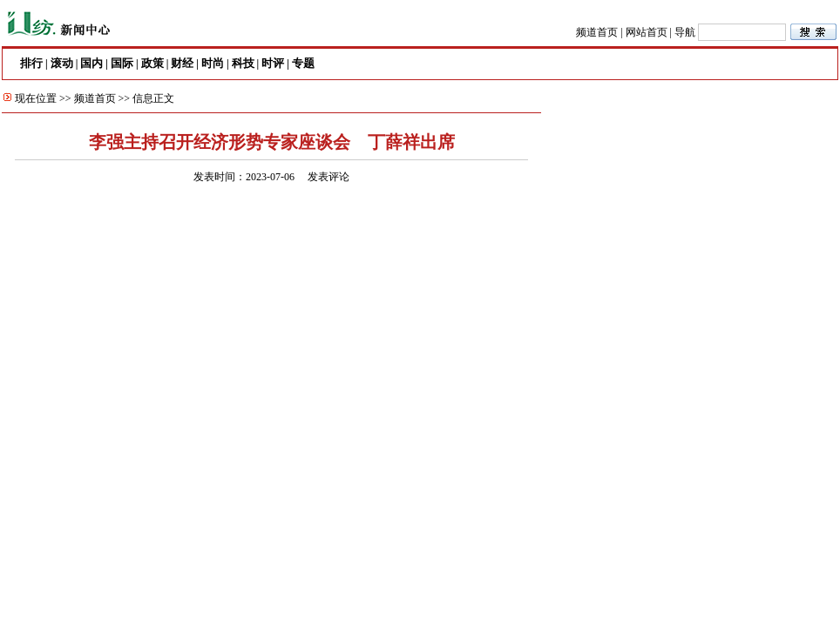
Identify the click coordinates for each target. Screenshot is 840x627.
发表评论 (329, 177)
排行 (31, 63)
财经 (182, 63)
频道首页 (597, 32)
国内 (91, 63)
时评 (273, 63)
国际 (122, 63)
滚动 (62, 63)
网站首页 (647, 32)
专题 (303, 63)
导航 (685, 32)
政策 (152, 63)
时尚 (213, 63)
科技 (243, 63)
